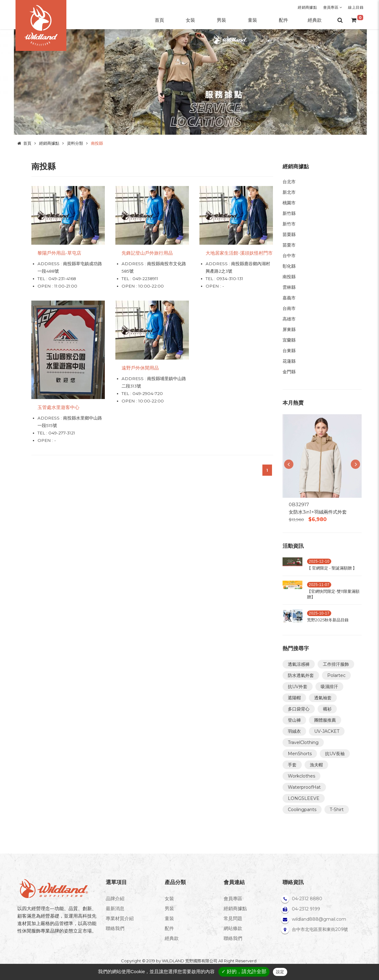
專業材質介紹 (120, 918)
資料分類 (75, 143)
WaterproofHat (304, 787)
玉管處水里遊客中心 (58, 407)
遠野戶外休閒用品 (140, 368)
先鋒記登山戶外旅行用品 (147, 253)
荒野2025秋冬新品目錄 (328, 620)
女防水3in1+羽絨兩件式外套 (318, 512)
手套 (292, 765)
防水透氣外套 (301, 675)
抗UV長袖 (335, 754)
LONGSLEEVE (304, 798)
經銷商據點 (307, 7)
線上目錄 (356, 7)
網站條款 (233, 928)
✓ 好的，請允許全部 (244, 971)
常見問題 (233, 918)
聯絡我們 (115, 928)
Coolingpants (302, 810)
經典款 (172, 938)
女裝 (169, 898)
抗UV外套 (298, 687)
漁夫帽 (316, 765)
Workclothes (301, 776)
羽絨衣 (294, 731)
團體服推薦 (325, 720)
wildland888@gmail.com (319, 919)
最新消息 (115, 908)
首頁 (27, 143)
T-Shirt (337, 810)
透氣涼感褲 (299, 664)
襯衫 (327, 709)
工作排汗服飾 (336, 664)
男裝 (169, 908)
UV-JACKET (327, 731)
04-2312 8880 (307, 899)
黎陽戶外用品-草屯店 (59, 253)
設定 (280, 972)
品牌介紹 (115, 898)
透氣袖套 (323, 698)
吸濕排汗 (329, 687)
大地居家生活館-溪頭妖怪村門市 (239, 253)
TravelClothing (303, 742)
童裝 (169, 918)
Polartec (336, 675)
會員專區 (333, 7)
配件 (169, 928)
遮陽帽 (294, 698)
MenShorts (300, 754)
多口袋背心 (299, 709)
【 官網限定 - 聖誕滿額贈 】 (332, 568)
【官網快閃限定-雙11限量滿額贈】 (333, 594)
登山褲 (294, 720)
